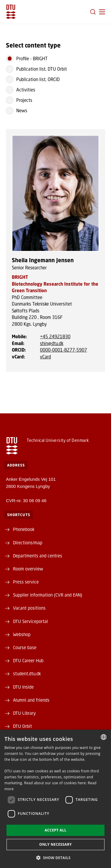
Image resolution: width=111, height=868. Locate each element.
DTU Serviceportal (30, 621)
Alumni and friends (31, 700)
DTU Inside (23, 687)
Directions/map (28, 543)
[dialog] (55, 799)
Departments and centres (38, 556)
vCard (45, 357)
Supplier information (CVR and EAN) (48, 595)
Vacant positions (29, 608)
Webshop (22, 634)
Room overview (28, 569)
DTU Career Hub (28, 660)
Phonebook (24, 529)
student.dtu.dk (27, 673)
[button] (102, 12)
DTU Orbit (22, 726)
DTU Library (24, 713)
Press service (26, 582)
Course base (25, 647)
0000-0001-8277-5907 (63, 350)
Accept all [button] (56, 830)
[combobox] (104, 737)
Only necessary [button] (55, 844)
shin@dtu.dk (52, 343)
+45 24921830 (55, 336)
